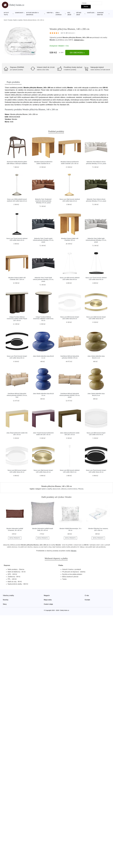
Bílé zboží (69, 14)
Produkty (10, 20)
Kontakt (87, 600)
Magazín (47, 595)
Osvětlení (91, 13)
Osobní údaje (48, 604)
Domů (5, 20)
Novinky (6, 600)
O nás (87, 595)
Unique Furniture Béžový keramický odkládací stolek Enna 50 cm (43, 319)
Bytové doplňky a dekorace (32, 14)
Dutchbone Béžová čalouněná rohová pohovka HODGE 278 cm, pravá (70, 395)
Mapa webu (48, 600)
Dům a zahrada (59, 14)
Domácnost (19, 13)
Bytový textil (6, 14)
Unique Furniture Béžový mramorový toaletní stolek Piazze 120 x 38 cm (17, 319)
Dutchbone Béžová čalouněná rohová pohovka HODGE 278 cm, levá (17, 395)
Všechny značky (8, 595)
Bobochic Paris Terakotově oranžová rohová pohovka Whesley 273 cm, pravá (43, 201)
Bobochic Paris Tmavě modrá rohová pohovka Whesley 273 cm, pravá (43, 240)
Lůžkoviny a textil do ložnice (69, 489)
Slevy (5, 604)
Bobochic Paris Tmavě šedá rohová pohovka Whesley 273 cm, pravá (43, 279)
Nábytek (50, 13)
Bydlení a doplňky (18, 20)
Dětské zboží (79, 14)
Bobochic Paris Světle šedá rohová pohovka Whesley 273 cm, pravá (96, 240)
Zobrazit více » (79, 40)
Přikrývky (81, 489)
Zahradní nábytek (100, 14)
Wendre (52, 40)
